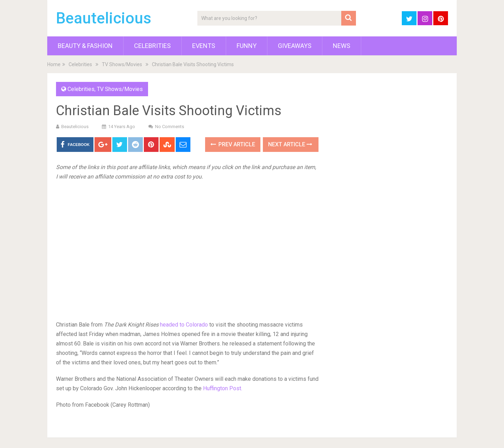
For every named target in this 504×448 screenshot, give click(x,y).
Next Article (290, 144)
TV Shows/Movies (122, 64)
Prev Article (233, 144)
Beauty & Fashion (85, 46)
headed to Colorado (184, 325)
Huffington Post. (223, 388)
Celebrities (152, 46)
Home (54, 64)
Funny (247, 46)
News (342, 46)
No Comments (170, 127)
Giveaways (295, 46)
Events (204, 46)
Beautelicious (104, 18)
